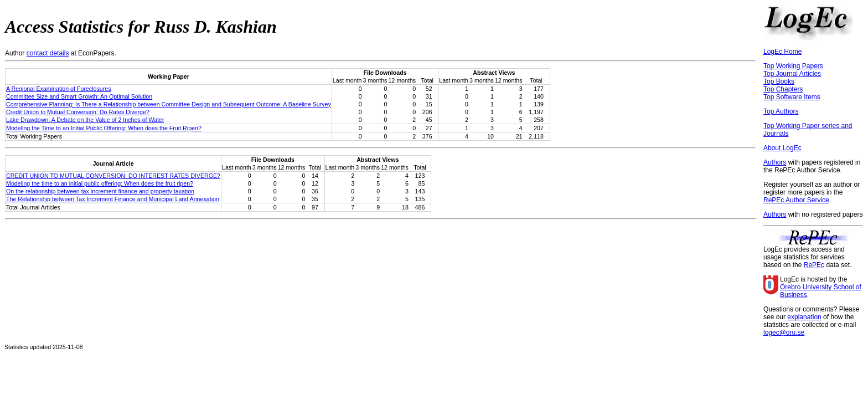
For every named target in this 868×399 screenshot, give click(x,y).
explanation (804, 317)
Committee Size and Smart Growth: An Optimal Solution (79, 96)
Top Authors (781, 111)
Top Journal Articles (792, 74)
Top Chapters (783, 89)
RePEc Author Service (796, 200)
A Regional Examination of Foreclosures (59, 89)
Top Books (779, 81)
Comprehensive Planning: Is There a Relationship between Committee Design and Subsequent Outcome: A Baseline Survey (169, 104)
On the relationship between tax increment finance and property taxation (100, 191)
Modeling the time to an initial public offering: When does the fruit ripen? (100, 183)
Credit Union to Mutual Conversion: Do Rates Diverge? (78, 112)
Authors (775, 162)
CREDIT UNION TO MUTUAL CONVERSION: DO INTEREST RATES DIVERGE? (113, 176)
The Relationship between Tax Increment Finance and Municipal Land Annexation (113, 199)
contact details (48, 53)
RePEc (814, 265)
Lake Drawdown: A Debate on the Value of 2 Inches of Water (85, 120)
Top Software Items (792, 97)
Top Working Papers (793, 66)
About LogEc (782, 148)
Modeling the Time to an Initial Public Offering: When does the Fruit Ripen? (104, 128)
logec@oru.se (784, 332)
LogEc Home (782, 52)
